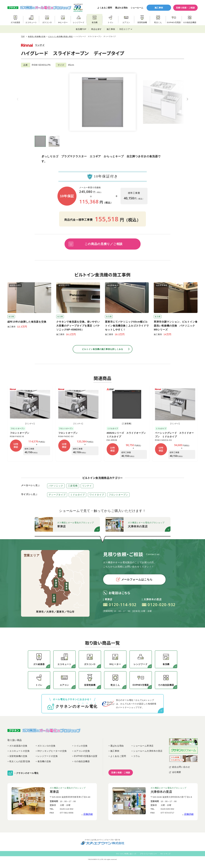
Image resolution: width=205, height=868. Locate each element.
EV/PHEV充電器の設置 (86, 756)
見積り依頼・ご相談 (185, 8)
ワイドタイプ (97, 495)
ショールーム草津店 (143, 746)
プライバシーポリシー (148, 854)
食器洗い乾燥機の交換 (37, 37)
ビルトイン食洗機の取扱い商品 (61, 37)
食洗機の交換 (44, 761)
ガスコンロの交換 (46, 746)
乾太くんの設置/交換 (20, 761)
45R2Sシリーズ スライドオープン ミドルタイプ (127, 435)
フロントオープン (20, 433)
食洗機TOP (81, 29)
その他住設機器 (82, 761)
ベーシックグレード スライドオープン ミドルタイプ (174, 435)
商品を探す (96, 29)
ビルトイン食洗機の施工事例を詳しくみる (102, 349)
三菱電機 (73, 486)
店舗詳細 (88, 814)
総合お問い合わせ (181, 767)
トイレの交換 (81, 746)
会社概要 (177, 772)
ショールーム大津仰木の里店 (148, 751)
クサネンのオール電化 (27, 773)
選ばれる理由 (121, 8)
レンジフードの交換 (48, 756)
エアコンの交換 (82, 751)
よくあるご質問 (105, 8)
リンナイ (40, 45)
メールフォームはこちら (134, 579)
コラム (137, 756)
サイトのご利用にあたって (126, 854)
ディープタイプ (57, 495)
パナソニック (56, 486)
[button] (187, 99)
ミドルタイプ (78, 495)
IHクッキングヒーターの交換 (52, 751)
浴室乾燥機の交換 (18, 756)
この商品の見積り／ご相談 (104, 244)
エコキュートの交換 (19, 751)
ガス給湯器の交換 (18, 746)
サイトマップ (165, 854)
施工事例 (159, 8)
